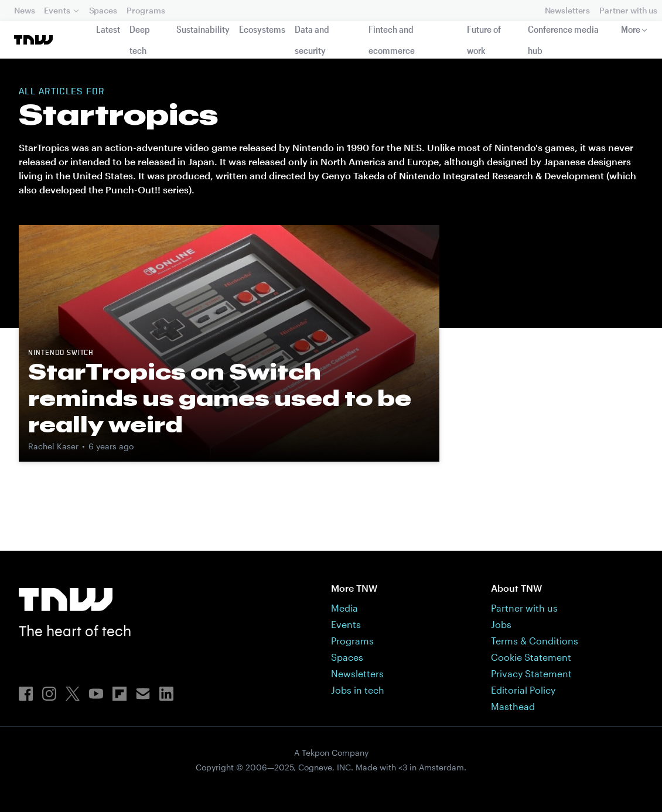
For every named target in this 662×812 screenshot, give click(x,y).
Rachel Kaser (53, 446)
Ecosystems (262, 29)
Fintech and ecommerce (392, 40)
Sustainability (203, 29)
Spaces (103, 10)
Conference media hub (563, 40)
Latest (108, 29)
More (631, 29)
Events (57, 10)
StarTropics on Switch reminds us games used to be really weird (220, 398)
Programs (146, 10)
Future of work (484, 40)
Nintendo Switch (61, 353)
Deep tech (140, 40)
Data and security (312, 40)
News (24, 10)
